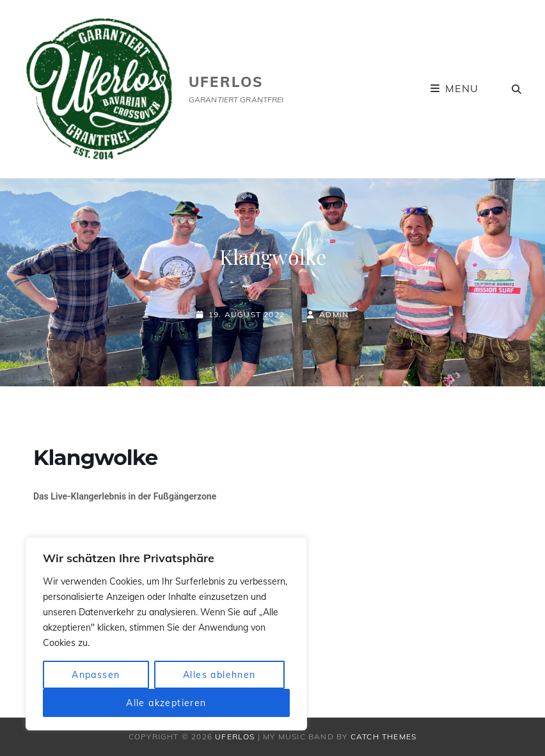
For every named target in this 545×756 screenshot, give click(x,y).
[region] (166, 634)
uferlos (226, 82)
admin (334, 314)
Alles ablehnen (219, 675)
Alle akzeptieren (166, 703)
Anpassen (96, 675)
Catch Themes (383, 736)
